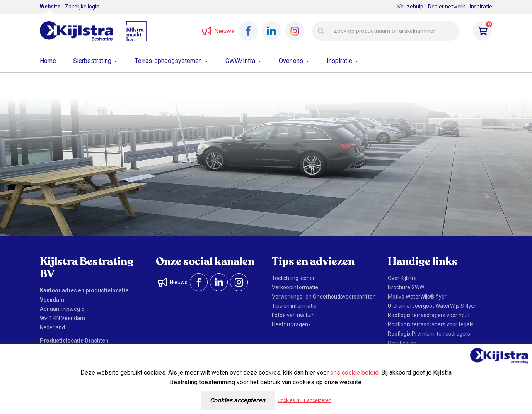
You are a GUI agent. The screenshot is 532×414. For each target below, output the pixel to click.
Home (48, 61)
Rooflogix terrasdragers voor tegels (431, 324)
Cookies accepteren (238, 400)
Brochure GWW (406, 287)
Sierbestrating (92, 61)
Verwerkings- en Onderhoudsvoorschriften (324, 297)
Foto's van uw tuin (293, 315)
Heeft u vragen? (291, 324)
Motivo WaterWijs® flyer (417, 297)
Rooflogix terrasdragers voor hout (429, 315)
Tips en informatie (294, 306)
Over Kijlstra (402, 278)
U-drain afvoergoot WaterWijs (432, 306)
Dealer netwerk (447, 7)
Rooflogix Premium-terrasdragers (429, 334)
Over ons (291, 61)
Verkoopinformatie (295, 287)
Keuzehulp (410, 7)
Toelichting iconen (294, 278)
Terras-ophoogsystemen (168, 61)
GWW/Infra (240, 61)
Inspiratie (481, 7)
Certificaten (402, 343)
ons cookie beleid (354, 372)
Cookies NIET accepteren (304, 400)
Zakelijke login (82, 7)
